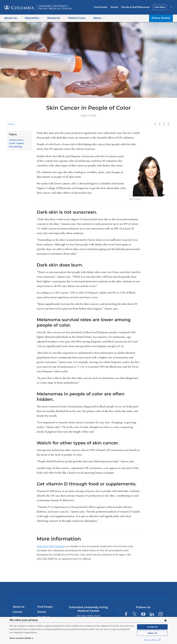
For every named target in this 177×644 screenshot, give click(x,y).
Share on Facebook (155, 124)
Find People (103, 7)
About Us (18, 597)
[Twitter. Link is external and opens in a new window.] (135, 605)
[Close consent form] (165, 620)
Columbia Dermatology (49, 541)
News (11, 124)
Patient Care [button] (75, 18)
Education (19, 613)
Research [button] (52, 18)
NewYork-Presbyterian (108, 583)
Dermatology (15, 147)
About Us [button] (11, 18)
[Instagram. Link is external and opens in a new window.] (161, 605)
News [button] (94, 18)
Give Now (160, 7)
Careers (17, 602)
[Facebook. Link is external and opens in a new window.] (126, 605)
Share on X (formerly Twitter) (160, 124)
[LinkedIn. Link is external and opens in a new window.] (152, 605)
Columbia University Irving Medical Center (71, 581)
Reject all (152, 633)
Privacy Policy (152, 640)
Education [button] (32, 18)
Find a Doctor (162, 18)
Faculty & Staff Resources (137, 7)
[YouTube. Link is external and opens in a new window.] (143, 605)
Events (116, 7)
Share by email (168, 124)
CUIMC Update (16, 143)
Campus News (16, 140)
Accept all (152, 627)
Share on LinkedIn (164, 124)
